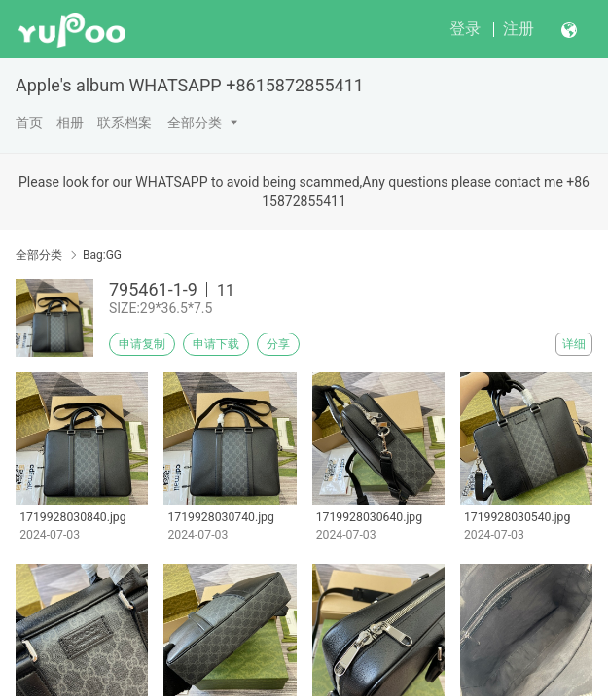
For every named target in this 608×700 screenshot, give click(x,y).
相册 (70, 122)
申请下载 (216, 344)
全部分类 (195, 122)
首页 (29, 122)
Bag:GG (102, 255)
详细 (574, 344)
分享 (278, 344)
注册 (519, 29)
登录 (465, 29)
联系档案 (125, 122)
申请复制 (142, 344)
